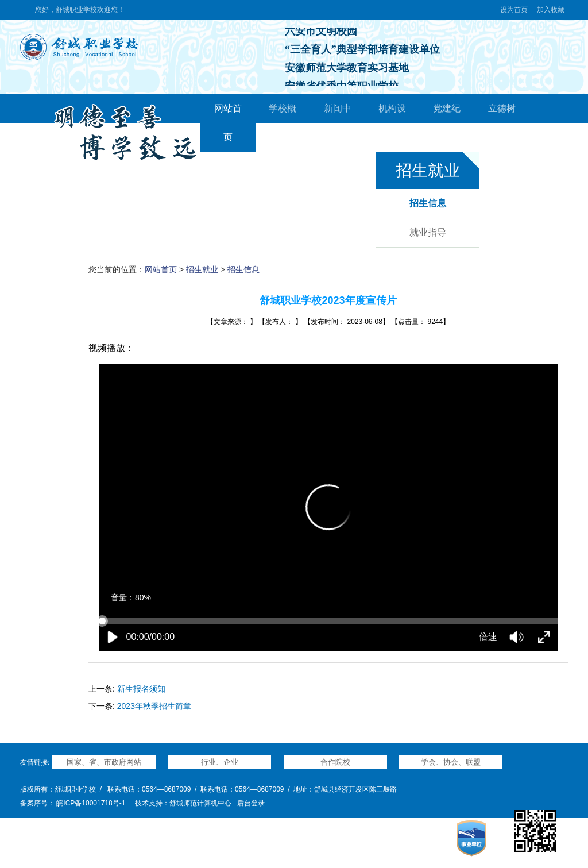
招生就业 (202, 269)
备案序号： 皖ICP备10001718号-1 (73, 803)
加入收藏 (551, 10)
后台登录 (251, 803)
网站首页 (161, 269)
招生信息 (428, 203)
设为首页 (514, 10)
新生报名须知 (141, 689)
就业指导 (428, 232)
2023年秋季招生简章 (154, 706)
